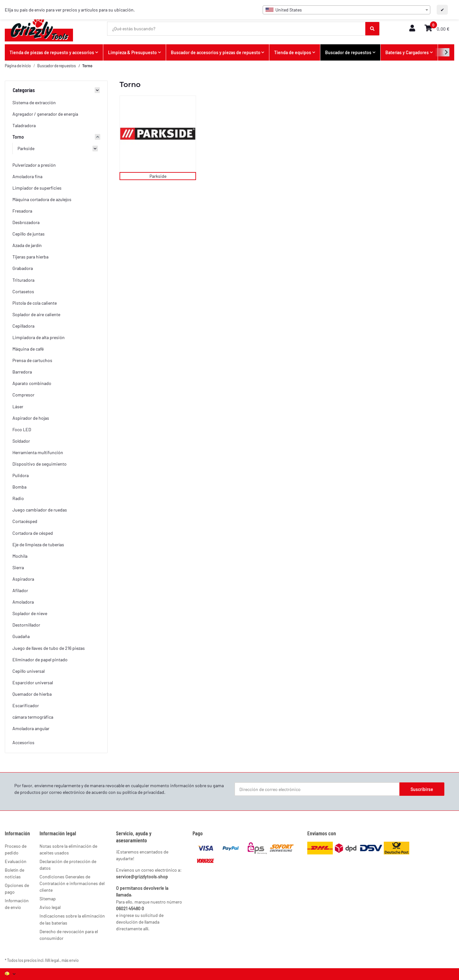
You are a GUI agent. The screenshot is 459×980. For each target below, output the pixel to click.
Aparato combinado (32, 383)
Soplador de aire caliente (36, 314)
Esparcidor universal (33, 682)
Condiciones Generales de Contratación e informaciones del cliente (72, 883)
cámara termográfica (33, 717)
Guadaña (21, 636)
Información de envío (17, 904)
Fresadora (22, 211)
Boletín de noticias (15, 873)
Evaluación (16, 861)
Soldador (21, 441)
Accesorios (23, 742)
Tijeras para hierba (30, 257)
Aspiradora (23, 579)
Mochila (20, 556)
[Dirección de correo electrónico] (317, 789)
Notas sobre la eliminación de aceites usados (68, 849)
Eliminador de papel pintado (40, 660)
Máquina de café (28, 349)
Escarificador (26, 705)
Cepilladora (23, 326)
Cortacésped (25, 521)
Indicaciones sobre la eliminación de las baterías (72, 919)
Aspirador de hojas (31, 418)
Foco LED (22, 429)
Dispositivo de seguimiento (40, 464)
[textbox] (346, 10)
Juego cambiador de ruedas (40, 510)
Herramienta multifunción (38, 452)
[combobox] (346, 10)
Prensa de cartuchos (32, 360)
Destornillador (26, 625)
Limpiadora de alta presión (39, 337)
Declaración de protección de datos (68, 865)
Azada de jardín (27, 245)
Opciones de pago (17, 889)
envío (74, 960)
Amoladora (23, 602)
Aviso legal (50, 907)
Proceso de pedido (16, 849)
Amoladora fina (27, 176)
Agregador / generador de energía (45, 114)
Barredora (22, 372)
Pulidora (21, 475)
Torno (18, 137)
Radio (18, 498)
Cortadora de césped (33, 533)
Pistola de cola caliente (35, 303)
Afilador (20, 590)
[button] (412, 29)
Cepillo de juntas (29, 234)
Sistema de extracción (34, 102)
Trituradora (23, 280)
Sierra (18, 567)
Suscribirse (422, 789)
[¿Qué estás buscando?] (237, 29)
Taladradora (24, 125)
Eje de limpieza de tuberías (38, 544)
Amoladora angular (31, 728)
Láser (18, 407)
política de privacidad (143, 792)
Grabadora (23, 268)
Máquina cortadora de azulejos (42, 199)
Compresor (23, 395)
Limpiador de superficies (37, 188)
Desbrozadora (26, 222)
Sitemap (48, 899)
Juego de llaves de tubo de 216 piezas (49, 648)
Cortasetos (23, 291)
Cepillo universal (29, 671)
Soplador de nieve (30, 613)
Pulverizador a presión (34, 165)
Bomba (19, 487)
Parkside (158, 176)
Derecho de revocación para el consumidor (69, 935)
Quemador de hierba (32, 694)
